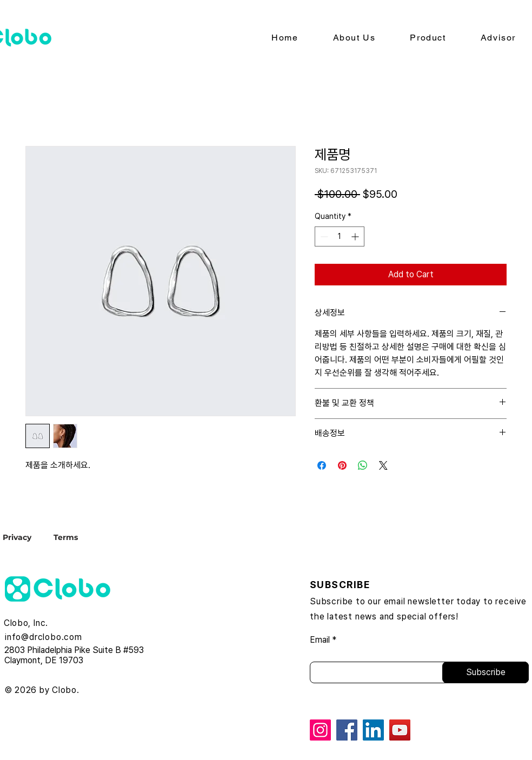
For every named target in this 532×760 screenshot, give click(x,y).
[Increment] (356, 236)
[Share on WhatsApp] (363, 465)
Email (320, 640)
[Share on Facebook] (322, 465)
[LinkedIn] (373, 730)
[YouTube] (400, 730)
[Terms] (65, 537)
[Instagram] (320, 730)
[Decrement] (323, 236)
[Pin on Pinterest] (342, 465)
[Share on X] (383, 465)
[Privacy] (26, 537)
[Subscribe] (486, 672)
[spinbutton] (340, 236)
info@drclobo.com (44, 637)
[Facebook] (347, 730)
